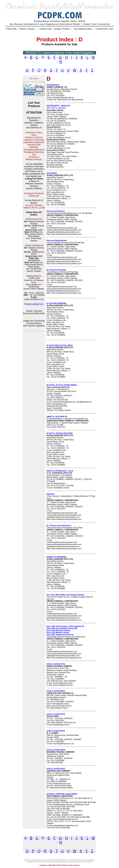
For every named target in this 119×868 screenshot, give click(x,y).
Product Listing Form (34, 304)
